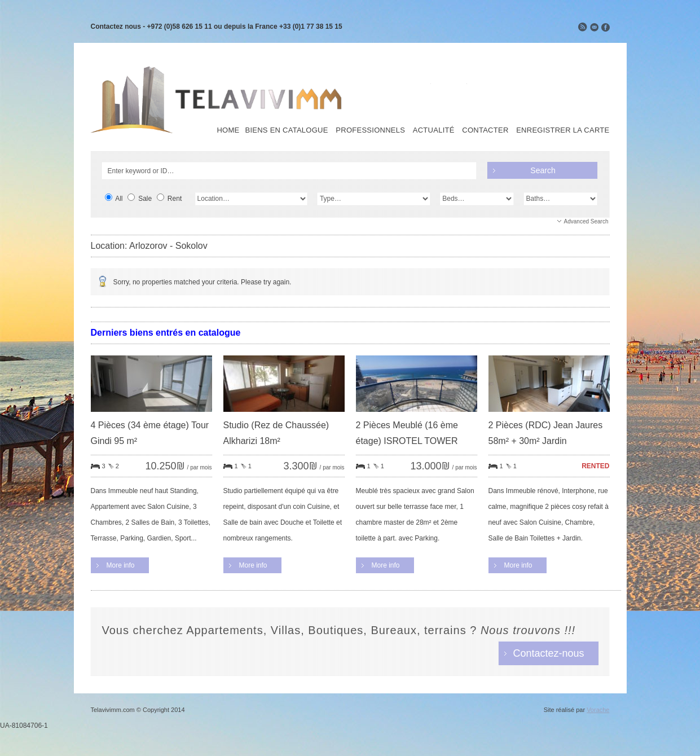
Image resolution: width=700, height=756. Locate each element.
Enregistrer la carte (563, 130)
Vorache (598, 710)
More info (121, 565)
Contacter (485, 130)
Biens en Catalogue (286, 130)
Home (228, 130)
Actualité (434, 130)
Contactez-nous (548, 653)
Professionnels (370, 130)
